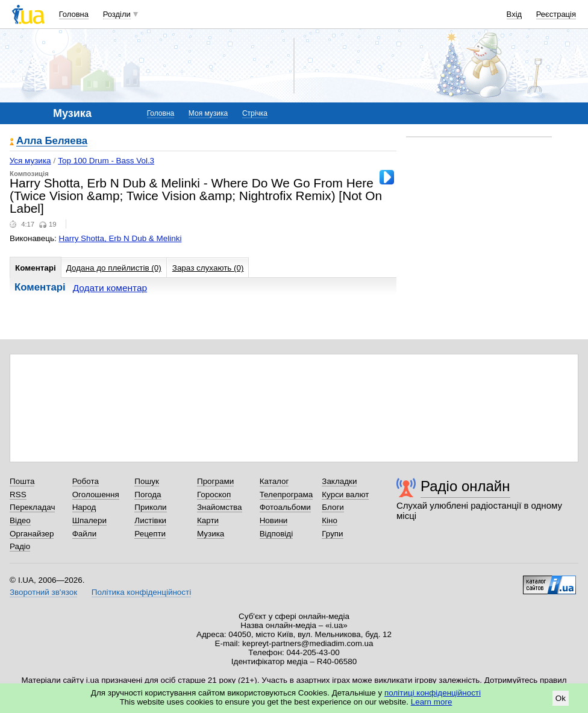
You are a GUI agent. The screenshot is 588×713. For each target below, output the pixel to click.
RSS (18, 495)
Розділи (117, 14)
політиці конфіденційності (433, 693)
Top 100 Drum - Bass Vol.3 (106, 161)
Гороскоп (214, 495)
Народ (84, 507)
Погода (148, 495)
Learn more (432, 702)
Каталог (274, 481)
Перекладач (32, 507)
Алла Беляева (52, 141)
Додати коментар (110, 288)
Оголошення (96, 495)
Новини (274, 520)
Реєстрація (556, 14)
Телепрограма (286, 495)
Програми (215, 481)
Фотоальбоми (285, 507)
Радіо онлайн (465, 486)
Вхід (514, 14)
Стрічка (255, 113)
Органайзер (32, 534)
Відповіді (277, 534)
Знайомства (220, 507)
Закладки (339, 481)
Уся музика (30, 161)
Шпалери (89, 520)
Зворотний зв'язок (43, 592)
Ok (561, 698)
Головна (74, 14)
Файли (85, 534)
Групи (332, 534)
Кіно (330, 520)
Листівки (150, 520)
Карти (208, 520)
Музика (211, 534)
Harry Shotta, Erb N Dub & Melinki (120, 238)
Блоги (333, 507)
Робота (86, 481)
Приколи (150, 507)
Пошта (22, 481)
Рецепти (150, 534)
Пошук (147, 481)
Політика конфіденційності (141, 592)
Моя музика (208, 113)
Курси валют (345, 495)
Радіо (20, 546)
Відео (20, 520)
